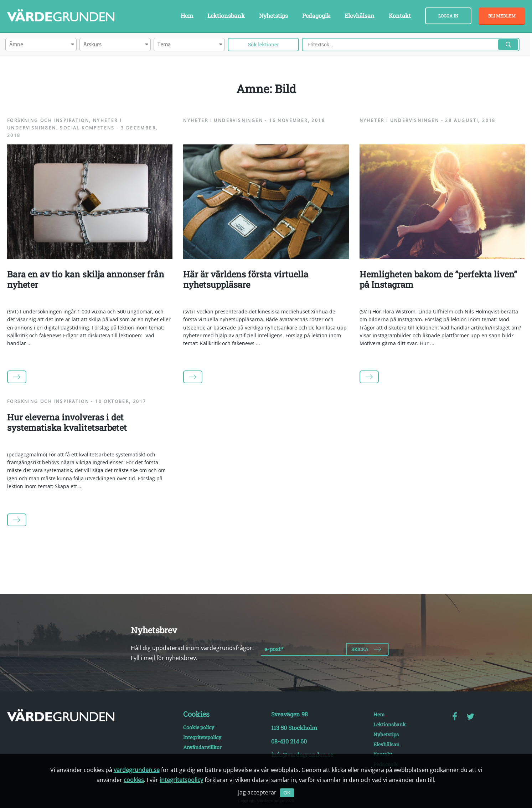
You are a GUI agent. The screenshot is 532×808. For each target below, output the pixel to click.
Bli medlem (502, 16)
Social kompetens (87, 128)
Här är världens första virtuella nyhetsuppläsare (246, 279)
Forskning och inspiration (48, 120)
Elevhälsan (360, 16)
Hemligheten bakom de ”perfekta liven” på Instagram (438, 279)
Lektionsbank (226, 16)
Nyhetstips (273, 16)
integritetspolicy (181, 780)
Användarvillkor (202, 747)
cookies (134, 780)
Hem (187, 16)
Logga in (448, 16)
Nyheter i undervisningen (223, 120)
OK (287, 793)
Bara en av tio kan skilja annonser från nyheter (86, 279)
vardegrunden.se (137, 770)
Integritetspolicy (202, 737)
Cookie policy (199, 727)
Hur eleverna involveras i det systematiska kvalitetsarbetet (67, 422)
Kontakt (400, 16)
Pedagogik (316, 16)
